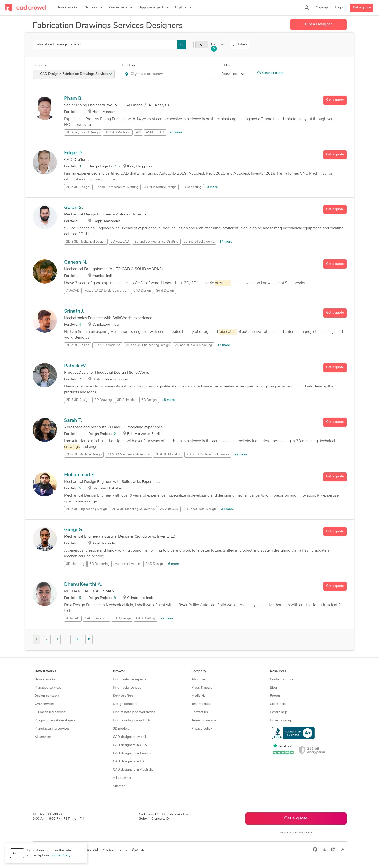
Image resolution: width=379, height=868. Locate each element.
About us (198, 679)
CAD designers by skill (130, 737)
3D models (121, 729)
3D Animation (127, 400)
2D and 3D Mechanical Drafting (117, 187)
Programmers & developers (55, 721)
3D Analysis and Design (83, 133)
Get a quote (362, 8)
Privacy (108, 850)
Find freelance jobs (127, 688)
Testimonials (201, 704)
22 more (241, 455)
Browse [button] (119, 671)
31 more (227, 509)
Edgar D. (73, 153)
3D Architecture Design (160, 187)
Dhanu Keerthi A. (83, 585)
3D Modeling (75, 564)
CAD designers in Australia (133, 770)
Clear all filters (270, 73)
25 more (176, 133)
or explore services (296, 832)
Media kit (198, 696)
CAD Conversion (96, 619)
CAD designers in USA (130, 745)
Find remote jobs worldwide (134, 712)
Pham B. (73, 99)
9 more (212, 187)
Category (39, 65)
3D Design (149, 400)
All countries (122, 778)
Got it (17, 853)
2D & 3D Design (78, 187)
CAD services (45, 704)
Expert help (279, 712)
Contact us (200, 712)
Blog (273, 688)
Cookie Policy (60, 856)
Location (128, 65)
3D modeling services (51, 712)
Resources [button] (278, 671)
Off (202, 45)
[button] (93, 8)
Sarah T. (73, 421)
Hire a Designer (318, 24)
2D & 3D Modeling (108, 345)
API (138, 133)
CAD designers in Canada (132, 753)
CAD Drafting (146, 619)
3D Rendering (192, 187)
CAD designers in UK (129, 762)
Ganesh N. (76, 262)
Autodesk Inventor (128, 564)
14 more (226, 242)
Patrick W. (75, 366)
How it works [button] (45, 671)
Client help (278, 704)
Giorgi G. (74, 530)
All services (43, 737)
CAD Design (142, 291)
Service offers (123, 696)
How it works (45, 679)
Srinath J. (74, 311)
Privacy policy (202, 729)
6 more (174, 564)
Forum (275, 696)
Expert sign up (281, 721)
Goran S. (74, 208)
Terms (123, 850)
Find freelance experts (130, 679)
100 (77, 639)
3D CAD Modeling (118, 133)
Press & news (202, 688)
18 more (168, 400)
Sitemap (119, 786)
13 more (224, 345)
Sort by (224, 65)
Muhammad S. (80, 475)
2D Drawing (103, 400)
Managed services (48, 688)
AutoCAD (73, 291)
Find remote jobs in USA (131, 721)
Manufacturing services (52, 729)
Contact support (282, 679)
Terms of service (204, 721)
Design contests (47, 696)
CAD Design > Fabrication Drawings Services (76, 74)
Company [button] (199, 671)
